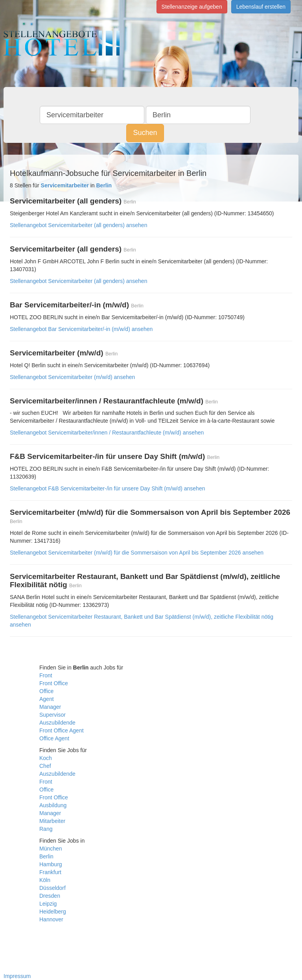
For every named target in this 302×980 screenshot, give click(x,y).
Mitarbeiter (52, 821)
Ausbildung (53, 805)
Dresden (50, 896)
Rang (46, 829)
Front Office (54, 683)
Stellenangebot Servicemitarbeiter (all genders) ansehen (78, 225)
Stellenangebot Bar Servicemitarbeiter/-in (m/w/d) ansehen (81, 329)
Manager (50, 707)
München (51, 849)
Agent (47, 699)
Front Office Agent (62, 730)
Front (46, 675)
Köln (45, 880)
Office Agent (54, 738)
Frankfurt (50, 872)
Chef (45, 766)
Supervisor (52, 715)
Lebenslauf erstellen (261, 7)
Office (46, 691)
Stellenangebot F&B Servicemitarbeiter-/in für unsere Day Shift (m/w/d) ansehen (107, 488)
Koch (46, 758)
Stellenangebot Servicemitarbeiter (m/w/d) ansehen (72, 377)
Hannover (51, 919)
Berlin (46, 856)
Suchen (145, 133)
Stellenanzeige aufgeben (192, 7)
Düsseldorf (52, 888)
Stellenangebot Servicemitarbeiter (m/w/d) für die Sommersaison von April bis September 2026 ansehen (137, 553)
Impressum (17, 976)
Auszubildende (57, 723)
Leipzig (48, 904)
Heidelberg (53, 912)
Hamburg (51, 864)
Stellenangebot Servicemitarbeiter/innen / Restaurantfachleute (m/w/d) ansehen (107, 433)
